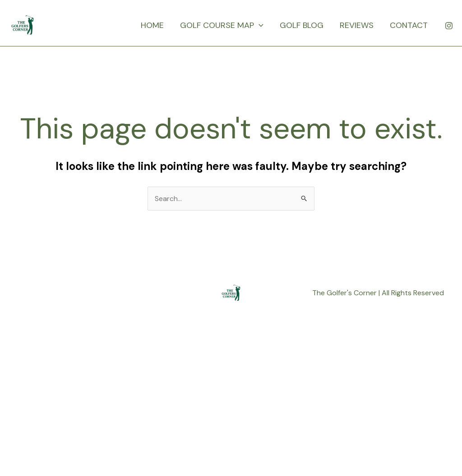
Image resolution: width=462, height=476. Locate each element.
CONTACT (409, 25)
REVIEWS (357, 25)
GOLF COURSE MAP (222, 25)
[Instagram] (449, 26)
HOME (152, 25)
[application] (259, 25)
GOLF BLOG (302, 25)
